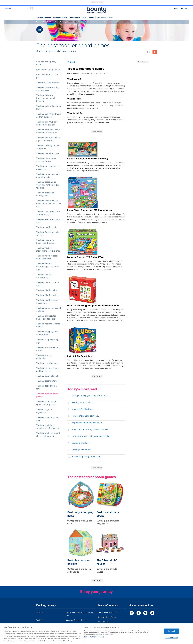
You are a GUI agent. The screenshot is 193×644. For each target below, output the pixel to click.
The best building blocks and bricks (48, 147)
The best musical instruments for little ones (48, 249)
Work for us (41, 620)
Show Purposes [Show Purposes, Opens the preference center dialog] (172, 641)
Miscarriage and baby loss (76, 625)
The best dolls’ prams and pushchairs (48, 168)
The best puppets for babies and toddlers (46, 317)
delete (28, 8)
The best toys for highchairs (44, 411)
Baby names (75, 17)
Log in (177, 8)
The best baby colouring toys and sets (48, 89)
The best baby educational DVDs (49, 108)
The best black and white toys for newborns (48, 139)
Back (71, 62)
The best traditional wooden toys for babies (47, 427)
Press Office (41, 625)
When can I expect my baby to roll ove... (91, 429)
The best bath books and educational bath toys (48, 131)
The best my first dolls (47, 227)
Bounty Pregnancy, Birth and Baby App (79, 614)
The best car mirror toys (48, 153)
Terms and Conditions (107, 612)
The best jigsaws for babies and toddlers (46, 242)
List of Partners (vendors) (94, 641)
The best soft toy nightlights (44, 357)
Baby (84, 17)
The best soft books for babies (47, 349)
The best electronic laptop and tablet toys (49, 213)
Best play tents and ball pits (47, 76)
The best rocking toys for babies (48, 325)
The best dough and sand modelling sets (48, 176)
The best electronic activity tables (45, 194)
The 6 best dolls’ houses (48, 82)
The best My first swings (48, 295)
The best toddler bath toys (46, 387)
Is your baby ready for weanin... (86, 457)
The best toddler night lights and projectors (47, 403)
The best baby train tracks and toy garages (49, 115)
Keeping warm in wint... (82, 402)
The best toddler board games (47, 395)
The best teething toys (47, 381)
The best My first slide (47, 290)
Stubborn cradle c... (81, 443)
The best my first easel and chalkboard (47, 257)
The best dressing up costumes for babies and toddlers (48, 185)
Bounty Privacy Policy (107, 617)
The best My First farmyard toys (44, 276)
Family (111, 17)
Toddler (91, 17)
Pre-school (101, 17)
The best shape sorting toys (47, 341)
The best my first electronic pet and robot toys (48, 267)
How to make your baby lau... (85, 416)
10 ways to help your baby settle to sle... (91, 396)
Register (184, 8)
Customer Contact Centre (76, 620)
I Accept (172, 635)
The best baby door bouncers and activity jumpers (46, 98)
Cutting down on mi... (82, 450)
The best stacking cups (47, 363)
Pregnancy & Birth (60, 17)
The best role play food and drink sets (47, 333)
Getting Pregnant (44, 17)
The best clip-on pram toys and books (47, 160)
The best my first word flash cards (47, 302)
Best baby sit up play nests (46, 63)
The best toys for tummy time (48, 419)
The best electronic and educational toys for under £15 (49, 204)
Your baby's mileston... (82, 409)
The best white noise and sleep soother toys (48, 435)
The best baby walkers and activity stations (47, 123)
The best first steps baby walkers (48, 234)
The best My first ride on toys (48, 284)
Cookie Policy (104, 622)
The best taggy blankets (48, 376)
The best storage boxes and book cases (47, 370)
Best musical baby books (48, 70)
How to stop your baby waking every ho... (91, 436)
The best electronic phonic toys (49, 221)
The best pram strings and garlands (49, 310)
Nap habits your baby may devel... (88, 423)
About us (40, 612)
